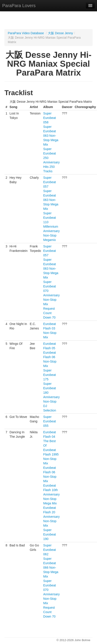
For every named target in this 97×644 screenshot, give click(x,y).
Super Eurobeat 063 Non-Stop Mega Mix (51, 136)
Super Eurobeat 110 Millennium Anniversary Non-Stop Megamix (51, 227)
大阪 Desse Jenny (60, 33)
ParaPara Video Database (26, 33)
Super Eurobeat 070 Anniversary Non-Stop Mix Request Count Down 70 (51, 300)
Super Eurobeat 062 (50, 550)
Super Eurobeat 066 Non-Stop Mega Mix (51, 568)
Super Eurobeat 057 (50, 182)
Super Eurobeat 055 (50, 421)
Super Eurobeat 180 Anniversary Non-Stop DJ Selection (51, 397)
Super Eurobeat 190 (50, 534)
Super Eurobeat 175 (50, 375)
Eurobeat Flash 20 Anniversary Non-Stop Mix (51, 517)
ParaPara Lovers (19, 6)
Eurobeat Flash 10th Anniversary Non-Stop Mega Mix (51, 494)
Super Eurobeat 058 (50, 118)
